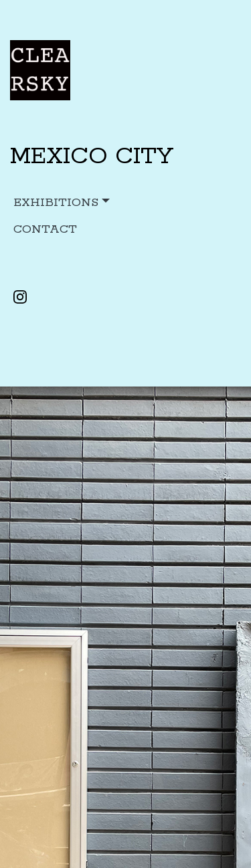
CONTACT (45, 229)
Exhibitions (56, 203)
